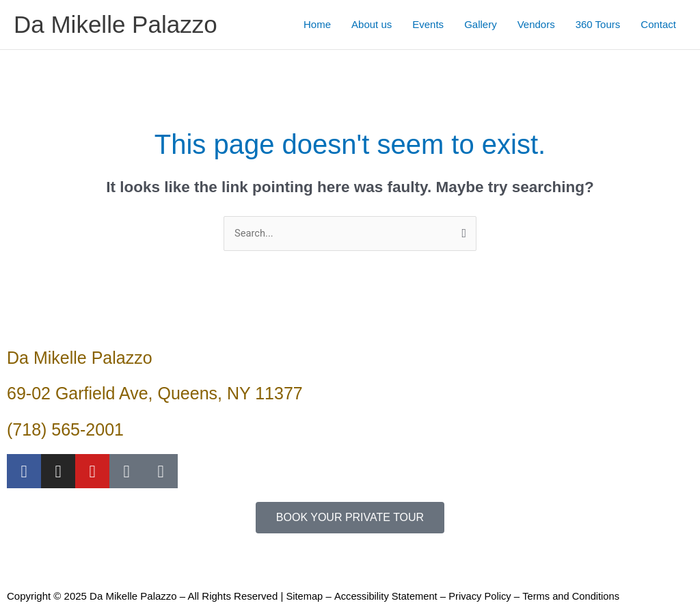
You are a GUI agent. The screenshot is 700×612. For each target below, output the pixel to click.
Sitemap (305, 597)
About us (372, 24)
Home (317, 24)
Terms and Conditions (576, 597)
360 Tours (598, 24)
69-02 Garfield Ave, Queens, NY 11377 (155, 394)
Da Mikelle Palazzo (116, 24)
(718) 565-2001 (65, 429)
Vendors (536, 24)
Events (428, 24)
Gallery (481, 24)
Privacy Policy (483, 597)
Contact (658, 24)
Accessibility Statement (387, 597)
